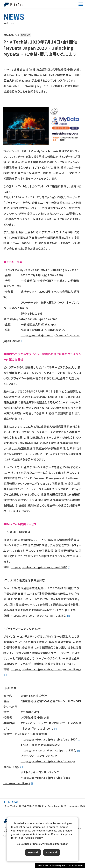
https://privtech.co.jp (38, 728)
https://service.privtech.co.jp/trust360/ (38, 615)
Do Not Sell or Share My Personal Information (60, 865)
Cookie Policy (34, 838)
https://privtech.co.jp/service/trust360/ (39, 567)
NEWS (15, 802)
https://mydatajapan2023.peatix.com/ (30, 319)
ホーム (6, 802)
